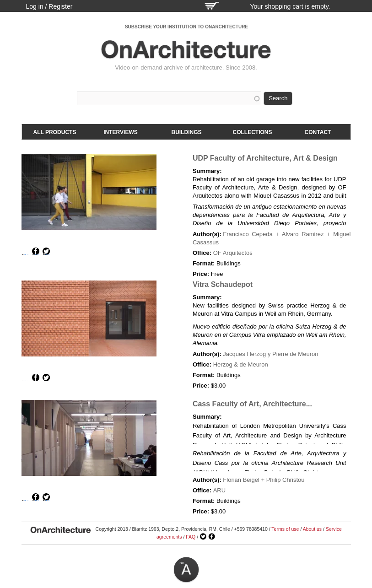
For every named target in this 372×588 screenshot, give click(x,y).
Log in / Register (49, 6)
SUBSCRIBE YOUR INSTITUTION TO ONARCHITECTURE (186, 27)
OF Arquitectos (233, 253)
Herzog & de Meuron (241, 364)
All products (55, 132)
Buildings (187, 132)
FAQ (191, 537)
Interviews (120, 132)
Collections (253, 132)
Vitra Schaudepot (223, 284)
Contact (318, 132)
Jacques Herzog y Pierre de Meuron (270, 354)
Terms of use (285, 529)
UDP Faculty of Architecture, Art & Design (265, 158)
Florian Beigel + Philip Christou (264, 480)
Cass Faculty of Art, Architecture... (252, 404)
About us (312, 529)
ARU (219, 490)
